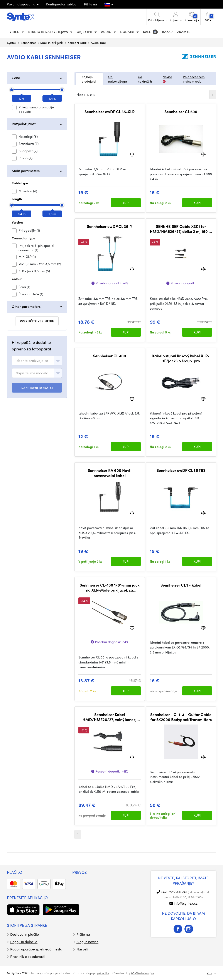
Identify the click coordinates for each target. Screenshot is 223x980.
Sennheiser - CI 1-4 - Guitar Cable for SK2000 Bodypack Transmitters (181, 717)
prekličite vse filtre (37, 321)
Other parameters (26, 306)
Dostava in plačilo (24, 934)
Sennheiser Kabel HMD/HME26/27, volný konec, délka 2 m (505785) (110, 717)
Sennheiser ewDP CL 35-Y (110, 226)
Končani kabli (77, 43)
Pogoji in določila (24, 942)
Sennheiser (28, 43)
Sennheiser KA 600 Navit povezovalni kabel (110, 473)
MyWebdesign (142, 973)
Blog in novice (87, 942)
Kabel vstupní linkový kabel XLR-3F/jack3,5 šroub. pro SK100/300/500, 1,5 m (181, 358)
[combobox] (37, 361)
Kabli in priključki (52, 43)
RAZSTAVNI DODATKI (37, 388)
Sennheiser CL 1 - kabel (181, 585)
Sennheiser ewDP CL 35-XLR (110, 112)
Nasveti (82, 949)
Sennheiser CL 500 (181, 112)
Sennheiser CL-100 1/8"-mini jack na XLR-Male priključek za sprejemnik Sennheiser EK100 (110, 588)
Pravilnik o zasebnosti (27, 956)
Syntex (12, 43)
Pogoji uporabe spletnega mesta (36, 949)
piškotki (103, 973)
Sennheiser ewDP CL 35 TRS (181, 470)
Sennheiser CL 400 (110, 356)
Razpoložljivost (24, 124)
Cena (16, 78)
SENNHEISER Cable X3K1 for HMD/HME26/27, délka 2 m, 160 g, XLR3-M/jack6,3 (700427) (181, 229)
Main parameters (26, 171)
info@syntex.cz (186, 903)
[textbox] (32, 361)
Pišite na (90, 4)
